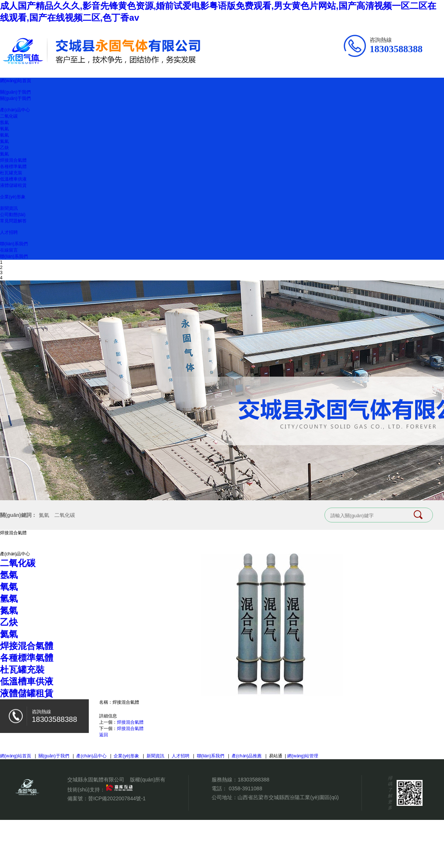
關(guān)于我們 (15, 92)
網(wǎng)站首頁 (16, 81)
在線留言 (9, 250)
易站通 (278, 756)
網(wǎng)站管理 (303, 756)
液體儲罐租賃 (13, 185)
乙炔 (4, 148)
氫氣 (4, 135)
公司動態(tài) (13, 215)
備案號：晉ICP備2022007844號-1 (107, 798)
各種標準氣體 (13, 166)
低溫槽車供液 (13, 179)
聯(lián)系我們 (14, 244)
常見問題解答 (13, 221)
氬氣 (4, 122)
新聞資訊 (9, 208)
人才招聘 (9, 232)
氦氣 (4, 154)
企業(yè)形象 (13, 197)
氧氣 (4, 129)
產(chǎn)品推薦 (247, 756)
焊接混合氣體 (13, 160)
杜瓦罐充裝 (11, 173)
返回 (104, 735)
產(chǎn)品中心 (15, 110)
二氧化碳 (9, 116)
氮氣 (4, 141)
